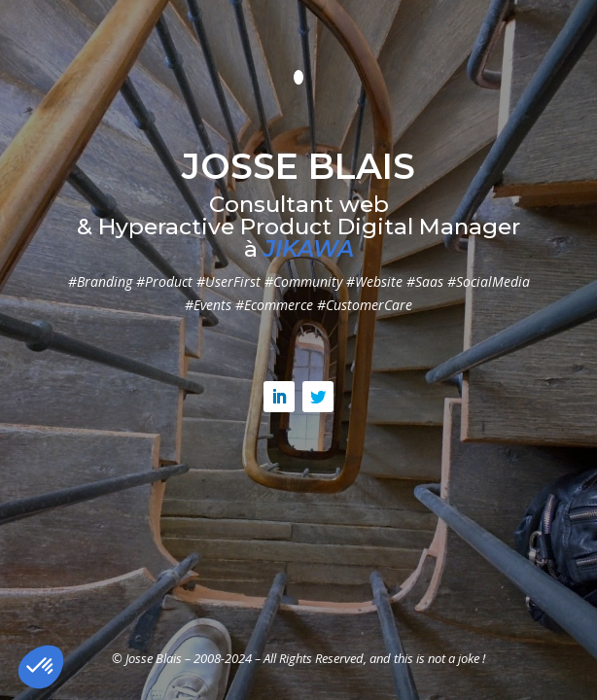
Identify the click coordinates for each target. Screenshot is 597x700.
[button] (41, 667)
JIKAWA (309, 249)
